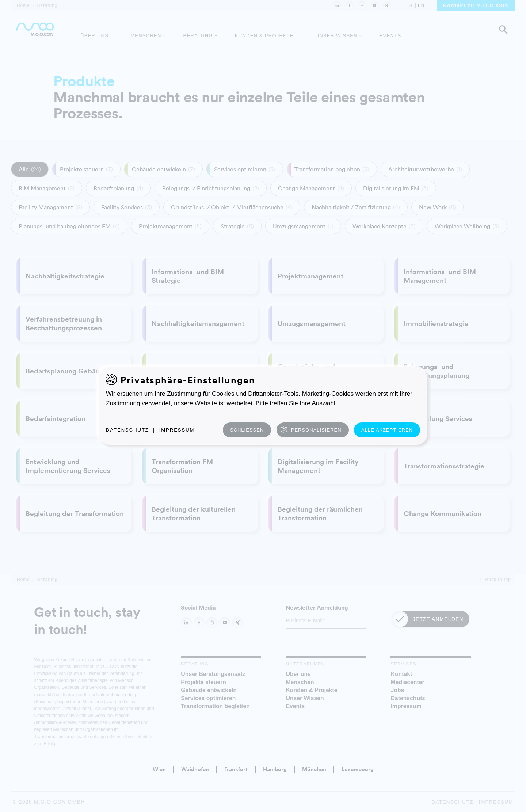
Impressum (177, 430)
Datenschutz (127, 430)
